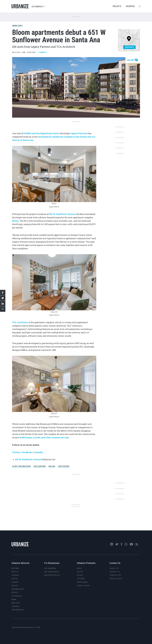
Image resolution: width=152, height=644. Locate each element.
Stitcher (81, 579)
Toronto (15, 606)
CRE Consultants (52, 572)
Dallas (15, 586)
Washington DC (18, 589)
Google (80, 575)
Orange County (17, 26)
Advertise (130, 6)
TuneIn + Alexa (83, 586)
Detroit (15, 593)
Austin (14, 579)
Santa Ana (52, 466)
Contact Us (115, 572)
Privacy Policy (116, 579)
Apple (79, 568)
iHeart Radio (82, 582)
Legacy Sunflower (39, 466)
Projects (117, 6)
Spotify (80, 572)
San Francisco (18, 610)
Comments (42, 52)
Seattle (15, 572)
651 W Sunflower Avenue (28, 459)
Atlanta (15, 575)
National (15, 568)
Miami (14, 599)
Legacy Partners (64, 466)
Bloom (15, 221)
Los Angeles (38, 7)
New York (16, 603)
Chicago (15, 582)
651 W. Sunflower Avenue (62, 214)
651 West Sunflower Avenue (21, 466)
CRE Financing (50, 568)
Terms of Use (115, 575)
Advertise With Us (52, 575)
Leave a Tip (114, 568)
